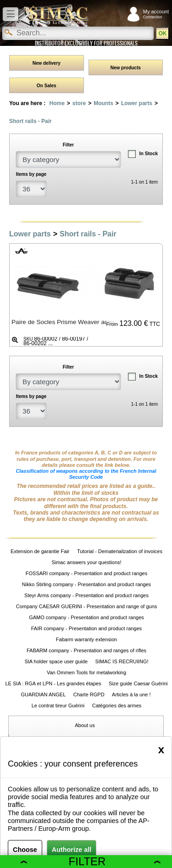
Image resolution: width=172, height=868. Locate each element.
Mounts (103, 103)
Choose (25, 850)
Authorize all (72, 850)
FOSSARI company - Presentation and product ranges (86, 573)
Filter (91, 861)
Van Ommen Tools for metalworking (86, 672)
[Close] (161, 750)
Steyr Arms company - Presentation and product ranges (86, 595)
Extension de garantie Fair (40, 551)
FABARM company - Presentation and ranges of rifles (86, 650)
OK (162, 34)
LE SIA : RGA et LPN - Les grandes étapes (53, 683)
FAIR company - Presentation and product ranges (87, 628)
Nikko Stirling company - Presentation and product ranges (86, 584)
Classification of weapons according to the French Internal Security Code (86, 474)
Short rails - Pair (31, 121)
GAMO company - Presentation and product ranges (86, 617)
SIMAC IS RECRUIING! (122, 661)
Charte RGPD (89, 694)
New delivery (47, 63)
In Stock (149, 154)
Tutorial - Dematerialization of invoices (120, 551)
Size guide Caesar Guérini (138, 683)
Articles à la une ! (132, 694)
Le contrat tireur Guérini (58, 706)
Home (57, 103)
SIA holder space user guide (56, 661)
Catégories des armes (117, 706)
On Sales (47, 86)
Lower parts (137, 103)
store (79, 103)
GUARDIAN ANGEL (43, 694)
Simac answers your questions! (86, 562)
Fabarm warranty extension (86, 639)
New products (126, 68)
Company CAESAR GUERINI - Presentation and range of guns (87, 606)
